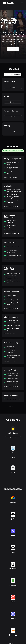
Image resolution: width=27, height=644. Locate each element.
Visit (13, 117)
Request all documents (13, 75)
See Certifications (13, 49)
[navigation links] (22, 3)
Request (13, 87)
